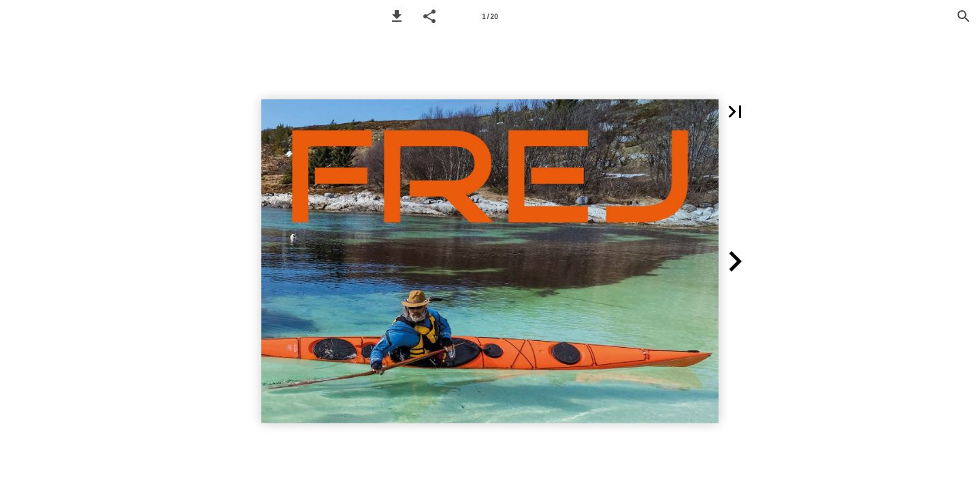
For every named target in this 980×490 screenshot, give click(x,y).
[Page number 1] (490, 16)
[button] (397, 16)
